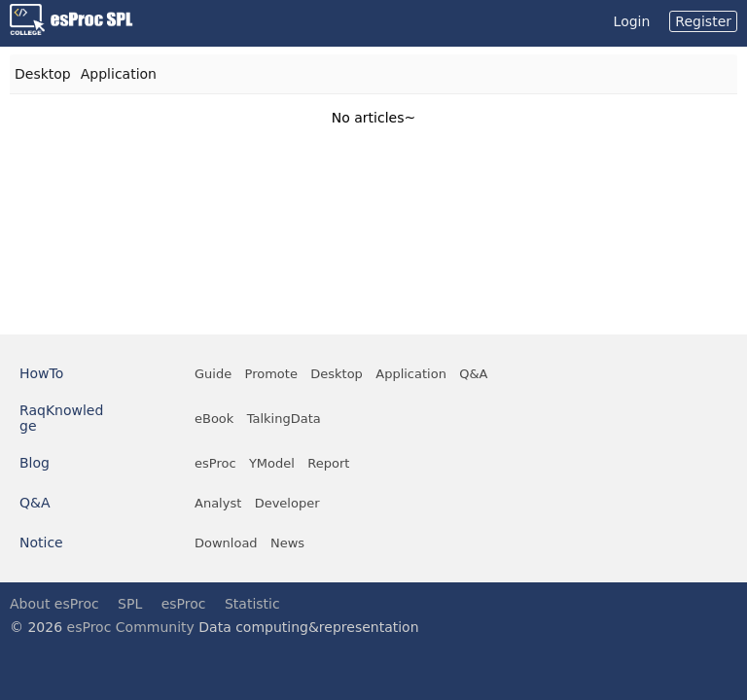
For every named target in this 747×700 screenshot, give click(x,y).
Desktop (43, 74)
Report (328, 463)
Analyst (218, 503)
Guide (213, 374)
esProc (215, 463)
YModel (272, 463)
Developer (287, 503)
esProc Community (131, 627)
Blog (35, 463)
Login (632, 21)
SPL (130, 604)
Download (226, 543)
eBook (214, 419)
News (287, 543)
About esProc (54, 604)
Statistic (252, 604)
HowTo (41, 373)
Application (119, 74)
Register (703, 21)
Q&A (473, 374)
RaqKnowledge (61, 418)
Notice (41, 542)
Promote (271, 374)
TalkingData (284, 419)
